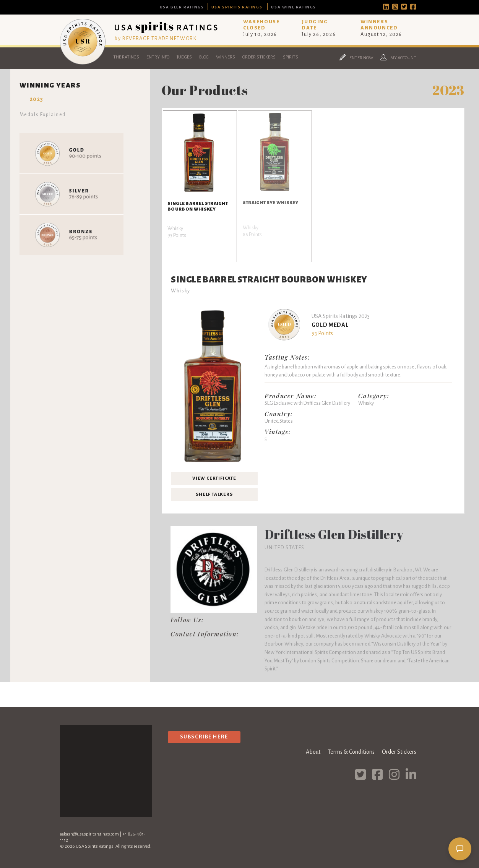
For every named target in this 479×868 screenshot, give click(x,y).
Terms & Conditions (351, 752)
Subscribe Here (204, 737)
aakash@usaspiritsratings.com (89, 834)
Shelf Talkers (214, 494)
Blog (204, 57)
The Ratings (126, 57)
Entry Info (158, 57)
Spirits (291, 57)
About (313, 752)
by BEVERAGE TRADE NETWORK (156, 38)
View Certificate (214, 478)
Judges (184, 57)
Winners (226, 57)
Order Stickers (259, 57)
